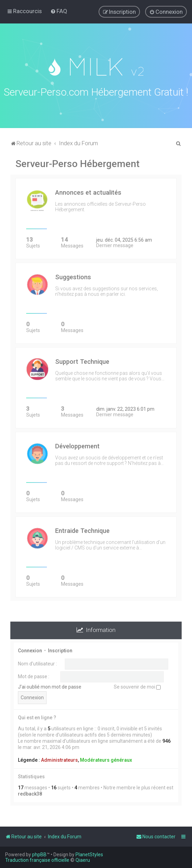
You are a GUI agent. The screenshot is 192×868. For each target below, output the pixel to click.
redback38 (30, 793)
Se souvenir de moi (137, 685)
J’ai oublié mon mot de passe (50, 685)
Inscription (60, 649)
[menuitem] (59, 11)
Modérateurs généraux (106, 759)
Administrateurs (59, 759)
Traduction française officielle (37, 860)
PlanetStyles (89, 855)
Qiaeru (83, 860)
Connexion (30, 649)
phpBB (39, 855)
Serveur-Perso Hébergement (78, 163)
